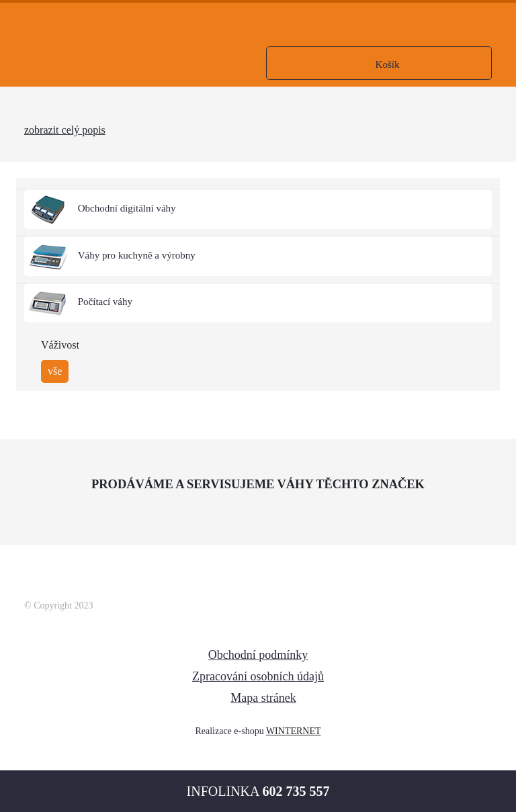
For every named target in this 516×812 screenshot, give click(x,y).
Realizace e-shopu (229, 731)
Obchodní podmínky (258, 655)
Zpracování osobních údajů (258, 676)
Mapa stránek (263, 698)
